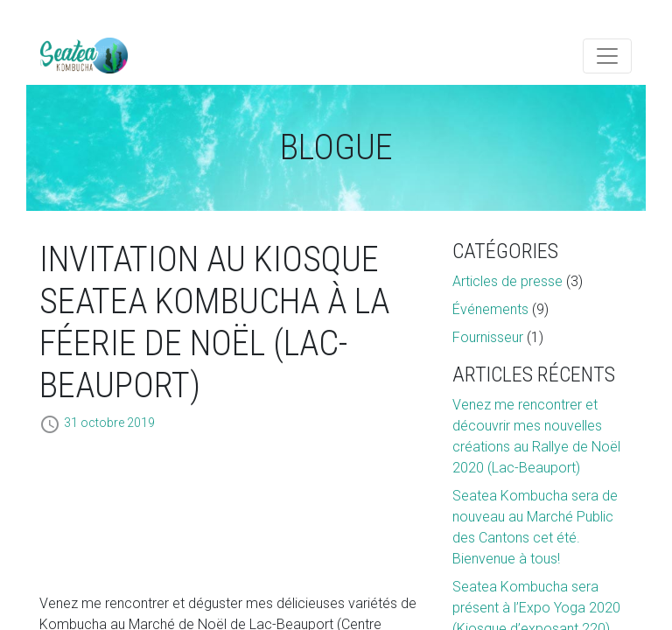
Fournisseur (488, 337)
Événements (490, 309)
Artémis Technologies (84, 56)
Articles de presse (507, 281)
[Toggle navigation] (607, 56)
